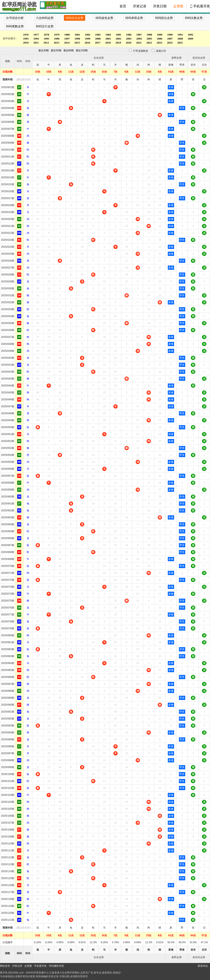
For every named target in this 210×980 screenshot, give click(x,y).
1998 (77, 39)
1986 (129, 35)
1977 (36, 35)
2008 (180, 39)
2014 (67, 43)
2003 (129, 39)
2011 (36, 43)
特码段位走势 (164, 18)
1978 (46, 35)
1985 (118, 35)
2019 (118, 43)
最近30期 (44, 50)
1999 (88, 39)
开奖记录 (140, 6)
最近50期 (56, 50)
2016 (87, 43)
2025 (180, 43)
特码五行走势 (45, 26)
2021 (139, 43)
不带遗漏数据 (138, 51)
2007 (170, 39)
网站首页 (5, 966)
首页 (123, 6)
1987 (139, 35)
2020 (129, 43)
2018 (108, 43)
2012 (46, 43)
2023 (159, 43)
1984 (108, 35)
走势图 (178, 6)
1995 (46, 39)
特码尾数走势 (15, 26)
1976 (26, 35)
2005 (149, 39)
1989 (160, 35)
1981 (77, 35)
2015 (77, 43)
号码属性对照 (56, 966)
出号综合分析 (15, 18)
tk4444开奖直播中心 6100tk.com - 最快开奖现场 (19, 6)
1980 (67, 35)
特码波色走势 (104, 18)
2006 (160, 39)
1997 (67, 39)
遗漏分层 (157, 51)
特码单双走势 (134, 18)
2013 (56, 43)
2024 (170, 43)
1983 (98, 35)
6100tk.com (17, 973)
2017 (98, 43)
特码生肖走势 (75, 18)
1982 (88, 35)
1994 (36, 39)
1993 (26, 39)
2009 (190, 39)
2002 (118, 39)
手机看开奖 (202, 6)
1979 (57, 35)
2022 (149, 43)
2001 (108, 39)
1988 (149, 35)
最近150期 (82, 50)
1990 (170, 35)
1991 (180, 35)
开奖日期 (160, 6)
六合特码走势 (45, 18)
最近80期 (69, 50)
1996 (57, 39)
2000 (98, 39)
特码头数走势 (194, 18)
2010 (26, 43)
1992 (190, 35)
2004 (139, 39)
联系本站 (203, 966)
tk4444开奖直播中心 (37, 973)
